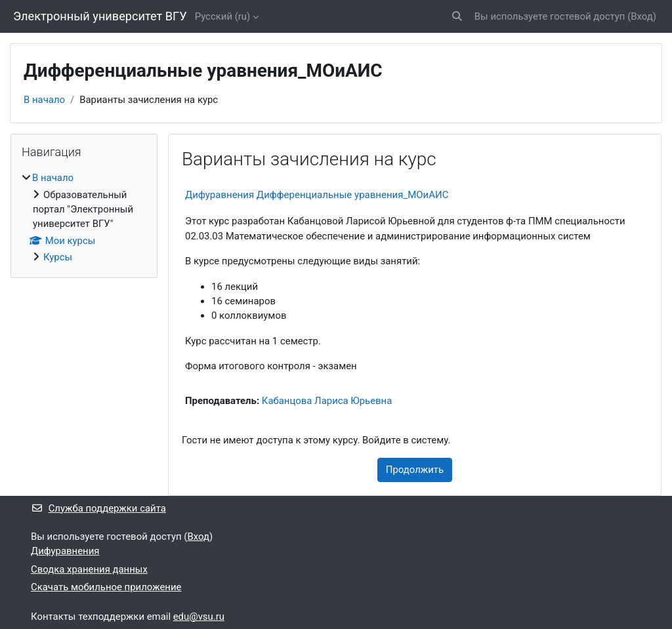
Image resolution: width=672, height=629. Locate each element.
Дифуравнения (65, 551)
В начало (44, 100)
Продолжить (415, 470)
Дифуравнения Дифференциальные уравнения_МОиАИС (317, 195)
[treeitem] (84, 217)
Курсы (58, 257)
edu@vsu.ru (199, 617)
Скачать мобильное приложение (106, 587)
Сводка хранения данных (89, 569)
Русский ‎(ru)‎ (223, 16)
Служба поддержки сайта (98, 508)
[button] (457, 16)
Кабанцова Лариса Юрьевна (327, 401)
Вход (642, 16)
